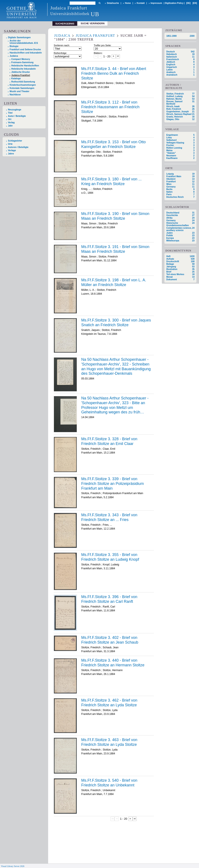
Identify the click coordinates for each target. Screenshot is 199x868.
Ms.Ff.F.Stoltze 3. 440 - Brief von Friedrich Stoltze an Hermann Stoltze (113, 663)
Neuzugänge (15, 110)
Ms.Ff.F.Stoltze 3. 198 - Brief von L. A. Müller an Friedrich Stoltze (114, 282)
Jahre (11, 154)
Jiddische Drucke (21, 72)
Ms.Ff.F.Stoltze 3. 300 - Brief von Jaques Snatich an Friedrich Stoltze (116, 323)
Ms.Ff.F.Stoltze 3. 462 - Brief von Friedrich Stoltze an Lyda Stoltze (109, 703)
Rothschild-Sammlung (23, 82)
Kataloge (16, 78)
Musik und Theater (20, 91)
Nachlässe (15, 95)
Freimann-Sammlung (22, 62)
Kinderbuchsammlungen (23, 85)
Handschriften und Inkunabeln (26, 53)
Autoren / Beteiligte (18, 147)
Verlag (11, 123)
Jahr (10, 126)
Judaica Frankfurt (21, 75)
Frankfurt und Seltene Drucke (25, 49)
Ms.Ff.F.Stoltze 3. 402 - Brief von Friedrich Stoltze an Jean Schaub (110, 640)
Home (128, 3)
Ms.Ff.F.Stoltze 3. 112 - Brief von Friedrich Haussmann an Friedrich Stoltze (110, 107)
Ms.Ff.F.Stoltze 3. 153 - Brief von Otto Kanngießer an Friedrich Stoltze (113, 144)
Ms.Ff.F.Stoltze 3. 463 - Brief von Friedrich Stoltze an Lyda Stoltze (109, 742)
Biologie (14, 46)
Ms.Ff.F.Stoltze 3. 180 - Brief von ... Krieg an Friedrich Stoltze (111, 181)
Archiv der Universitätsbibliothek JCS (24, 42)
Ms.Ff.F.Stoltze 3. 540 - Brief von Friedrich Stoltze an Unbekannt (109, 783)
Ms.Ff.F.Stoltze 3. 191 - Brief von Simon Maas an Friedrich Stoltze (115, 249)
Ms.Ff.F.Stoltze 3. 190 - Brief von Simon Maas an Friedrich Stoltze (115, 216)
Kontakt (141, 3)
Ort (10, 119)
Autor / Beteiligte (17, 116)
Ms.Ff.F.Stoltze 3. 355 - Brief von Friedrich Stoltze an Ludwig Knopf (110, 557)
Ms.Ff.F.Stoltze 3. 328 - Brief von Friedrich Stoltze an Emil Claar (109, 441)
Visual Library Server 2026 (13, 866)
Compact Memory (21, 59)
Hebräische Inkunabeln (24, 69)
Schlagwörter (15, 141)
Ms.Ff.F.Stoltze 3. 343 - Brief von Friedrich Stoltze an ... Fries (109, 517)
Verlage (12, 150)
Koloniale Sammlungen (22, 88)
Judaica (14, 56)
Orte (10, 144)
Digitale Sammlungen (19, 37)
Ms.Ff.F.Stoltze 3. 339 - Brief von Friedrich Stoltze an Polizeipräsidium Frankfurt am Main (113, 483)
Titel (10, 113)
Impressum (156, 3)
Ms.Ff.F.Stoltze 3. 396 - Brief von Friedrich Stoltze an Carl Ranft (109, 599)
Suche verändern (93, 23)
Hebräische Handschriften (25, 66)
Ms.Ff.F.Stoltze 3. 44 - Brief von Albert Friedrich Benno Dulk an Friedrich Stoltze (114, 73)
